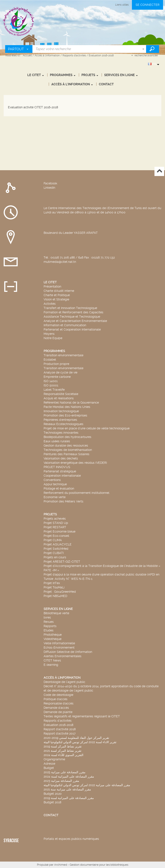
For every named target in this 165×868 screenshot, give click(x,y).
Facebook (50, 183)
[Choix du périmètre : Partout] (19, 49)
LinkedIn (49, 188)
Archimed (61, 865)
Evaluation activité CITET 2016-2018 (33, 107)
